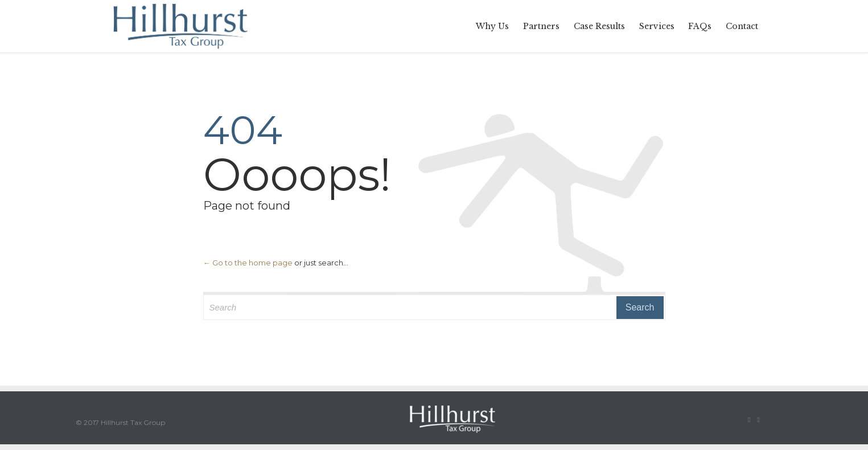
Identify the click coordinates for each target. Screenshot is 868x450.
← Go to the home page (248, 263)
